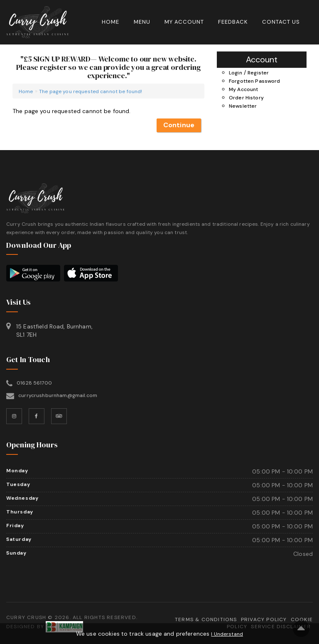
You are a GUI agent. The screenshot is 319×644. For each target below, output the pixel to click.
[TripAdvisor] (59, 416)
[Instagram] (14, 416)
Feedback (233, 22)
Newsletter (243, 106)
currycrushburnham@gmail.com (58, 395)
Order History (246, 98)
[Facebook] (37, 416)
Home (110, 22)
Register (258, 73)
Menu (142, 22)
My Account (184, 22)
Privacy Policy (264, 619)
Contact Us (281, 22)
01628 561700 (34, 383)
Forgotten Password (255, 81)
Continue (179, 125)
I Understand (227, 634)
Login (236, 73)
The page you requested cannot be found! (91, 91)
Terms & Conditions (206, 619)
